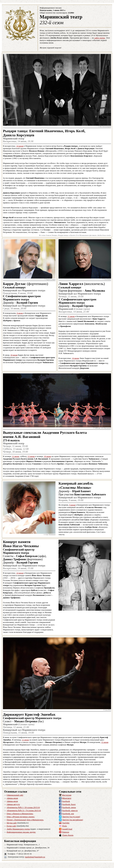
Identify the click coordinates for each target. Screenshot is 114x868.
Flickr (64, 826)
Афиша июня (12, 798)
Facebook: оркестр (70, 810)
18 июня (47, 456)
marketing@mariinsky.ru (35, 857)
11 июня (71, 316)
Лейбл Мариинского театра (18, 829)
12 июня (25, 740)
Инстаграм (67, 795)
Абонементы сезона (23, 807)
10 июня (14, 355)
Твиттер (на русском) (71, 817)
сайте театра (100, 38)
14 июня (20, 146)
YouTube (66, 823)
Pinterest (66, 832)
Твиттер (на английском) (73, 820)
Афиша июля (12, 801)
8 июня (20, 313)
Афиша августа (13, 804)
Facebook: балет (69, 804)
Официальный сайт (15, 795)
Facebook (66, 801)
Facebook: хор (68, 814)
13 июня (31, 456)
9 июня (72, 505)
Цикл (20, 814)
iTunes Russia (68, 835)
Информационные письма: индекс (21, 832)
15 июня (105, 742)
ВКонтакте (67, 798)
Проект (25, 820)
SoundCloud (67, 829)
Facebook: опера (69, 807)
